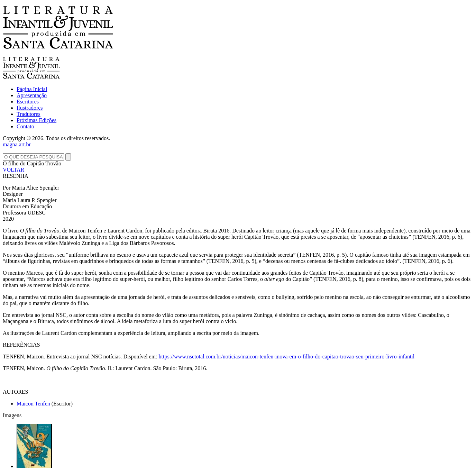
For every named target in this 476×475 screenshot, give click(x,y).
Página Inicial (32, 89)
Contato (25, 126)
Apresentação (32, 95)
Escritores (28, 102)
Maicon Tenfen (33, 404)
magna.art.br (17, 144)
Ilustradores (30, 108)
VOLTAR (13, 170)
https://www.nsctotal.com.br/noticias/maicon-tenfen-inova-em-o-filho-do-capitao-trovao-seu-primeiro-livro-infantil (287, 357)
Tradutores (29, 114)
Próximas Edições (36, 120)
